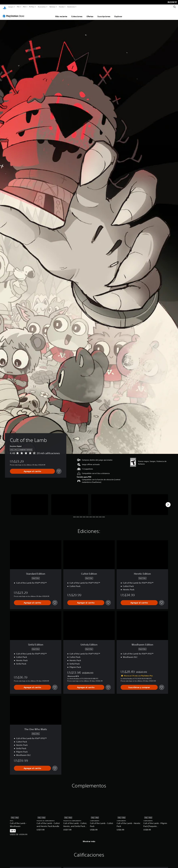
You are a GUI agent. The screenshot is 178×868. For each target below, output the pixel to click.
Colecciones (77, 14)
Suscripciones (104, 14)
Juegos (11, 7)
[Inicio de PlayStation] (5, 7)
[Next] (168, 502)
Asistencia (71, 7)
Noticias (52, 7)
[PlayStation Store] (14, 14)
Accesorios (42, 7)
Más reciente (61, 14)
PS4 (24, 7)
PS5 (18, 7)
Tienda (61, 7)
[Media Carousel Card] (30, 502)
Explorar (118, 14)
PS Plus (32, 7)
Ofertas (90, 14)
